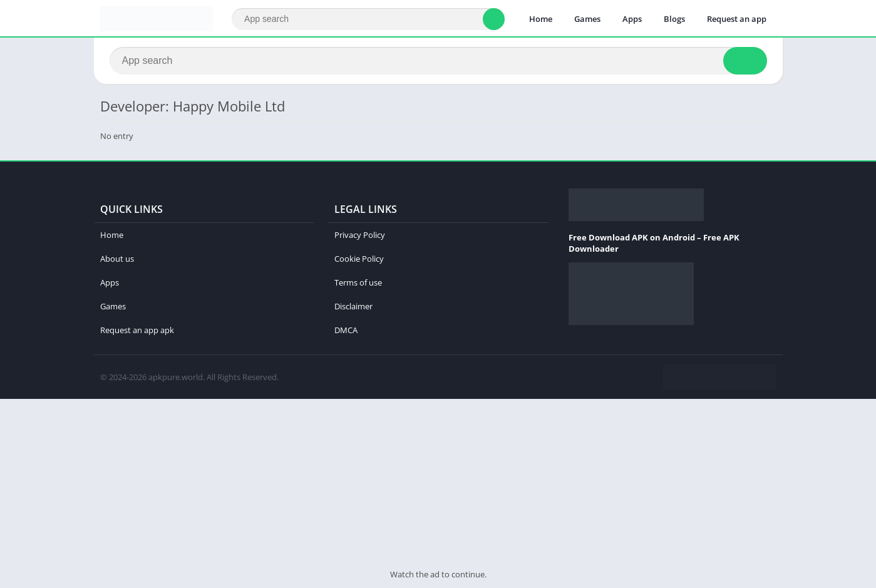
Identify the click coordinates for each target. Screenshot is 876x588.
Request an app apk (137, 330)
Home (541, 19)
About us (117, 259)
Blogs (674, 19)
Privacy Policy (360, 235)
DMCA (346, 330)
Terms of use (358, 282)
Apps (632, 19)
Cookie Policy (359, 259)
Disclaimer (353, 306)
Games (587, 19)
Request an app (737, 19)
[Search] (368, 19)
